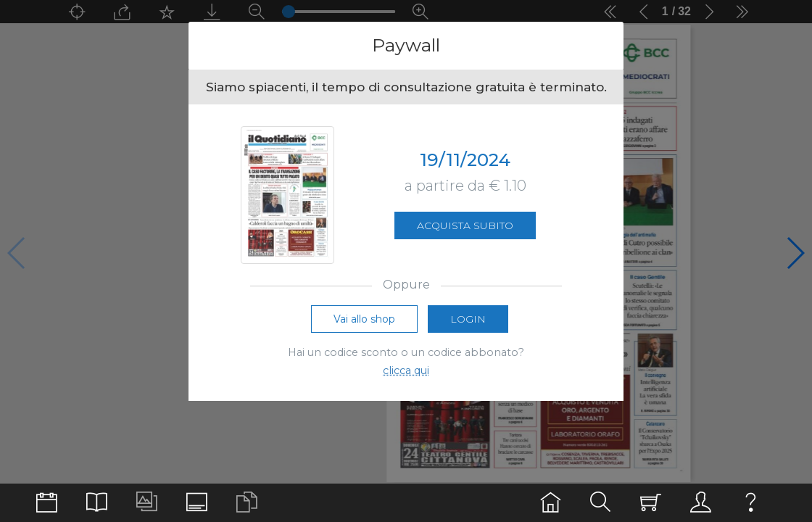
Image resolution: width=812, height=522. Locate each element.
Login (468, 320)
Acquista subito (465, 225)
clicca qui (406, 371)
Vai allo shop (364, 320)
